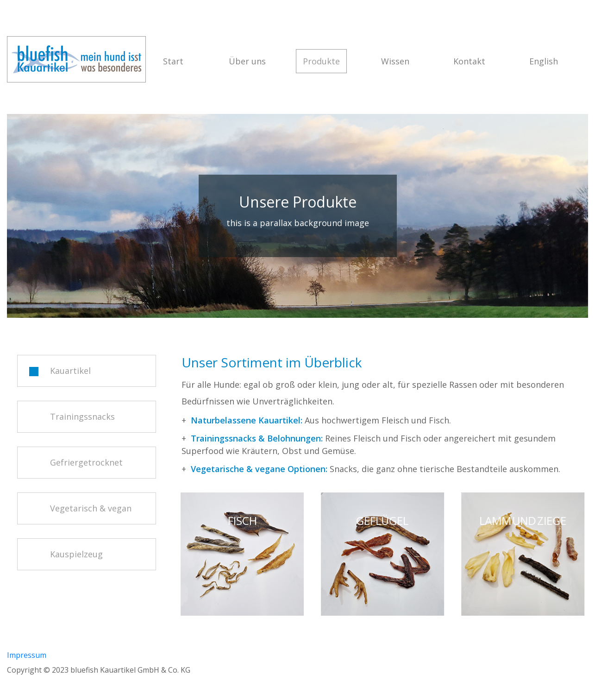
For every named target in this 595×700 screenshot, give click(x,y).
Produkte (325, 64)
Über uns (247, 61)
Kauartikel (60, 371)
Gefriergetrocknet (76, 462)
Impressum (27, 655)
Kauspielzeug (66, 554)
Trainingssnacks (72, 416)
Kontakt (469, 61)
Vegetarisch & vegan (80, 508)
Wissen (395, 61)
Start (173, 61)
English (544, 61)
